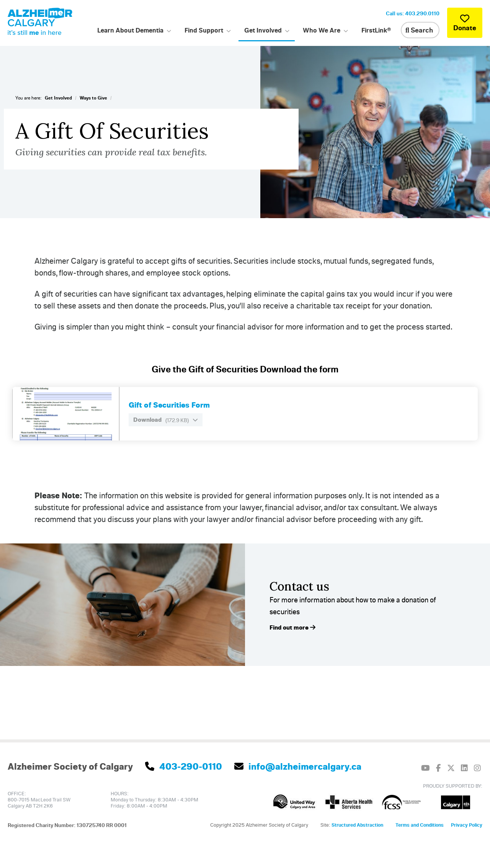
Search (419, 30)
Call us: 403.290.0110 (413, 13)
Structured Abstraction (357, 825)
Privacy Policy (467, 825)
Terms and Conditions (420, 825)
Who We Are (322, 30)
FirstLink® (376, 30)
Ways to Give (93, 98)
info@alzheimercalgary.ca (298, 766)
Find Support (204, 30)
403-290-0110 (184, 766)
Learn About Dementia (130, 30)
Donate (465, 23)
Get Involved (263, 30)
